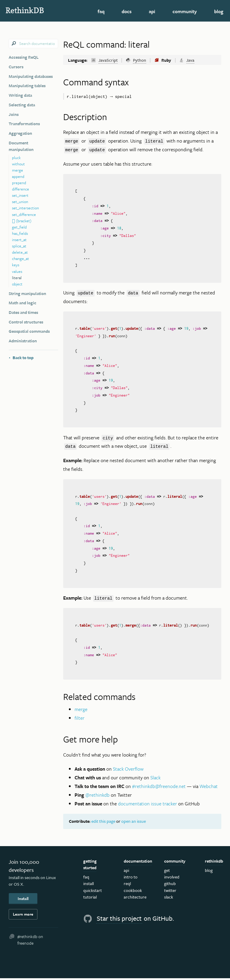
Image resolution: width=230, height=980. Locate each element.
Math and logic (22, 303)
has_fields (20, 233)
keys (16, 265)
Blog (219, 11)
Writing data (20, 95)
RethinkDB (36, 10)
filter (80, 719)
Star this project (119, 920)
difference (21, 189)
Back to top (21, 357)
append (18, 176)
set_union (20, 202)
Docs (127, 11)
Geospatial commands (29, 331)
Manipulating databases (31, 76)
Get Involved (172, 875)
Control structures (26, 322)
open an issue (134, 823)
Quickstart (93, 892)
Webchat (209, 788)
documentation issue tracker (147, 805)
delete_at (20, 252)
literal (17, 278)
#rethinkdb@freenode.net (159, 788)
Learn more (23, 916)
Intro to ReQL (131, 882)
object (17, 284)
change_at (21, 258)
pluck (16, 158)
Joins (14, 114)
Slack (155, 779)
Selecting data (22, 105)
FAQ (101, 11)
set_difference (24, 214)
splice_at (19, 246)
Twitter (170, 892)
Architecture (135, 898)
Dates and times (23, 312)
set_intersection (25, 208)
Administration (23, 341)
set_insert (20, 195)
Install (23, 900)
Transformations (24, 124)
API (152, 11)
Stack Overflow (128, 771)
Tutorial (90, 898)
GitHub (170, 885)
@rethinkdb (97, 797)
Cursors (16, 67)
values (17, 271)
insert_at (19, 240)
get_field (19, 227)
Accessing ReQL (24, 57)
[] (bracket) (22, 221)
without (18, 164)
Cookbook (133, 892)
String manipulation (27, 293)
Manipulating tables (27, 86)
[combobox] (33, 44)
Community (185, 11)
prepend (19, 183)
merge (18, 170)
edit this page (103, 823)
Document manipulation (21, 146)
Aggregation (20, 133)
